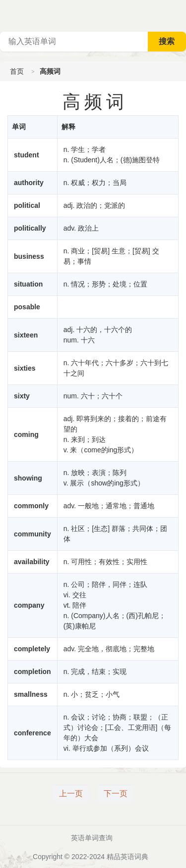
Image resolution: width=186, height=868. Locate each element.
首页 (17, 71)
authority (29, 183)
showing (28, 478)
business (29, 256)
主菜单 (178, 15)
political (27, 205)
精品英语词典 (127, 857)
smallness (31, 694)
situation (28, 284)
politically (30, 228)
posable (27, 307)
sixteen (26, 335)
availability (32, 562)
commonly (31, 506)
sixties (25, 368)
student (27, 155)
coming (26, 434)
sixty (22, 396)
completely (32, 649)
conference (32, 733)
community (32, 534)
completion (32, 672)
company (29, 605)
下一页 (116, 794)
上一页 (71, 794)
